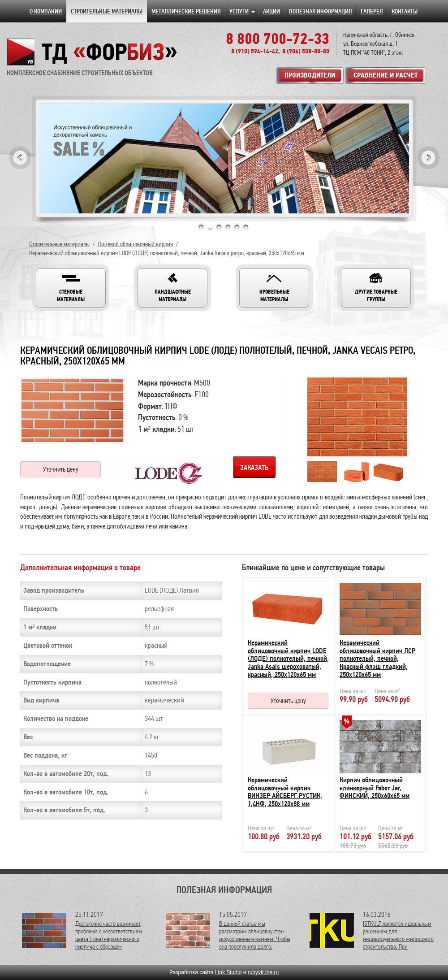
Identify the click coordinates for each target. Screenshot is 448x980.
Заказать (254, 468)
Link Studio (228, 972)
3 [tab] (219, 227)
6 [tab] (246, 227)
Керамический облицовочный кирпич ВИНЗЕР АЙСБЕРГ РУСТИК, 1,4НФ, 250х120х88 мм (285, 792)
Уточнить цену (61, 469)
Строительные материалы (59, 244)
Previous (20, 158)
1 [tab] (201, 227)
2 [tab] (210, 227)
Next (428, 158)
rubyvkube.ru (263, 972)
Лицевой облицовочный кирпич (135, 244)
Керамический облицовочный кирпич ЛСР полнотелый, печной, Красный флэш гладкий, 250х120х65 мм (377, 659)
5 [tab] (237, 227)
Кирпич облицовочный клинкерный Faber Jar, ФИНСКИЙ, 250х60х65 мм (375, 788)
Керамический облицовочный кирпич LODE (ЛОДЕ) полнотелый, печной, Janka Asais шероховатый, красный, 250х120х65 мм (288, 659)
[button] (71, 288)
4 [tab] (228, 227)
